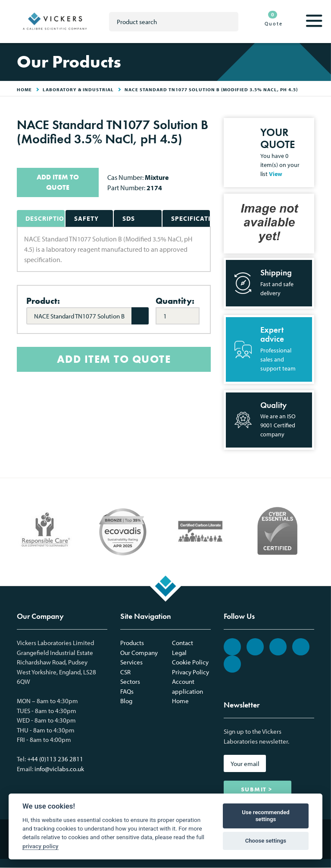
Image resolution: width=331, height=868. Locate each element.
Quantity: (175, 301)
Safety (86, 218)
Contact (183, 643)
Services (131, 662)
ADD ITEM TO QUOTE (58, 182)
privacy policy (41, 846)
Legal (179, 653)
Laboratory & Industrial (78, 90)
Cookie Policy (190, 662)
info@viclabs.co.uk (59, 769)
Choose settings (266, 841)
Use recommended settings (266, 816)
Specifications (191, 218)
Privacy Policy (190, 672)
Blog (126, 701)
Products (132, 643)
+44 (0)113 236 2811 (55, 759)
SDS (129, 218)
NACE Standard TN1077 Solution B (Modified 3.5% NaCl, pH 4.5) (211, 90)
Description (45, 218)
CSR (125, 672)
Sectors (130, 681)
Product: (43, 301)
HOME (24, 90)
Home (180, 701)
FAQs (127, 691)
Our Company (139, 653)
